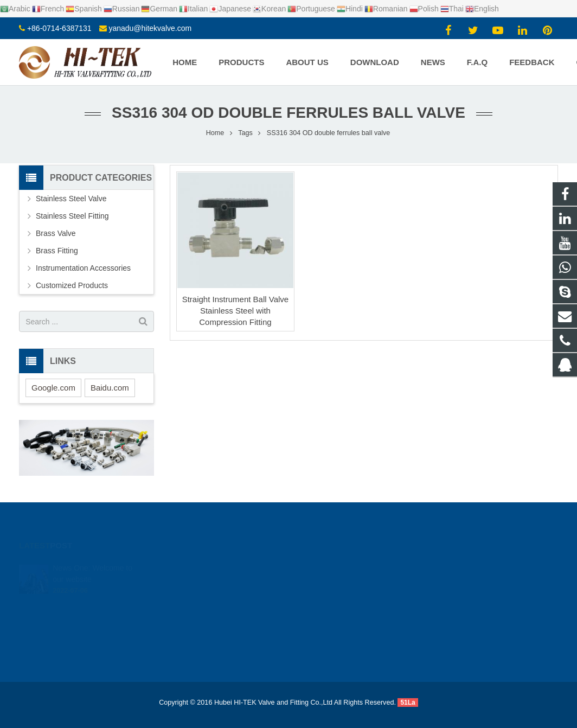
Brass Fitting (57, 251)
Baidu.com (110, 388)
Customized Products (72, 285)
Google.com (53, 388)
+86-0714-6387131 (59, 28)
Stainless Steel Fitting (72, 216)
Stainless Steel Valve (71, 199)
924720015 (326, 566)
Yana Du (320, 629)
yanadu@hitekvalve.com (150, 28)
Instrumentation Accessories (83, 268)
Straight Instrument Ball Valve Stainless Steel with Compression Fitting (235, 311)
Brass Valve (56, 233)
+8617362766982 (335, 582)
